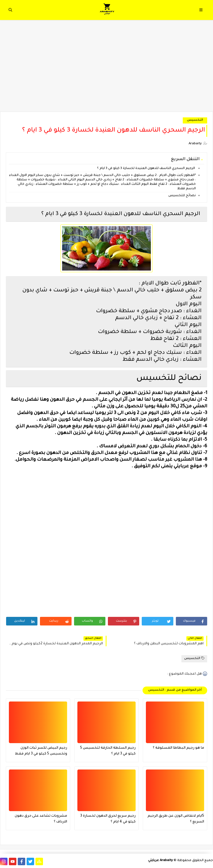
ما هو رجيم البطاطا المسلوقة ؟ (178, 748)
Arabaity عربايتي (160, 861)
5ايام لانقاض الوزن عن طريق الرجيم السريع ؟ (176, 819)
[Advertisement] (106, 69)
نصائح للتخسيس (182, 196)
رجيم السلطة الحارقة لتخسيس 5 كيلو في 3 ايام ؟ (108, 751)
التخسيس (195, 120)
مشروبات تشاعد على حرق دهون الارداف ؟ (41, 819)
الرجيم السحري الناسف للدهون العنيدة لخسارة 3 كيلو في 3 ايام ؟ (146, 169)
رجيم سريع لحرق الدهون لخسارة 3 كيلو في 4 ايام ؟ (108, 819)
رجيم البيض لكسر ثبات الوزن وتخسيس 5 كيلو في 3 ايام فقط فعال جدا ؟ (41, 752)
